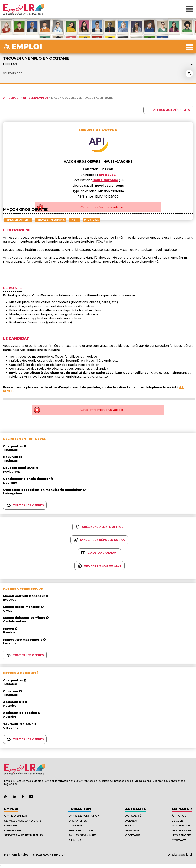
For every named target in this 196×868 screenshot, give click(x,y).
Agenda (131, 821)
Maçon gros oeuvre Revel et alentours (82, 98)
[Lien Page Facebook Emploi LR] (23, 797)
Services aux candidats (23, 821)
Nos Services (182, 835)
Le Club (178, 821)
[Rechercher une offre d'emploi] (189, 73)
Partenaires (181, 825)
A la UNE (75, 840)
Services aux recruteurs (23, 835)
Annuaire (132, 830)
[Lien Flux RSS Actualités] (6, 797)
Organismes (78, 821)
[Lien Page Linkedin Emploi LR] (14, 797)
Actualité (136, 809)
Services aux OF (80, 830)
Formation (80, 809)
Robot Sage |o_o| (180, 855)
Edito (130, 825)
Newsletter (181, 830)
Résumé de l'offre (98, 130)
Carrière (11, 825)
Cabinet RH (12, 830)
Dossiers (75, 825)
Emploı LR (182, 809)
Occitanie (133, 835)
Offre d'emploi (15, 816)
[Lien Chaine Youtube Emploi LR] (31, 797)
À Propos (179, 816)
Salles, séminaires (82, 835)
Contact (179, 840)
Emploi (14, 98)
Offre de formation (84, 816)
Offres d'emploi (35, 98)
